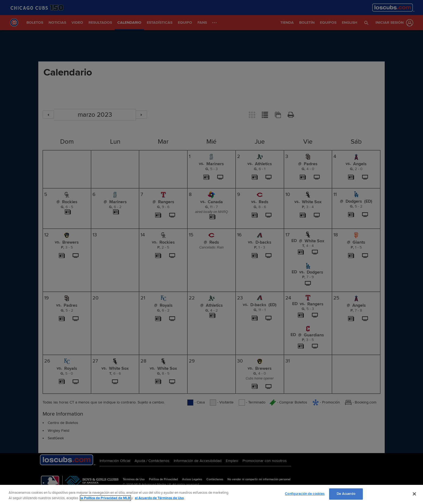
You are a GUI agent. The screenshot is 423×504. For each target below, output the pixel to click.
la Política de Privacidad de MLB (105, 498)
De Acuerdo (346, 494)
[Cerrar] (414, 494)
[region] (211, 494)
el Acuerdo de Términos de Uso (159, 498)
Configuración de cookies (305, 494)
